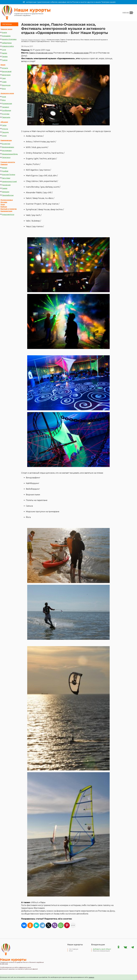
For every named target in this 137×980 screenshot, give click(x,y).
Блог (44, 40)
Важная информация (101, 951)
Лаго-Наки (6, 178)
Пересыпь (6, 117)
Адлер (4, 53)
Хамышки (6, 192)
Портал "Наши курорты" (31, 40)
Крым (3, 65)
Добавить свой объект (102, 949)
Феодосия (6, 85)
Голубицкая (6, 110)
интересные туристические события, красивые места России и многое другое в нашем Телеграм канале (69, 2)
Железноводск (8, 147)
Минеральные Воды (10, 154)
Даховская (6, 185)
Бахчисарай (7, 71)
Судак (4, 82)
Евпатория (6, 75)
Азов (4, 97)
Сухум (4, 136)
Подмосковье (7, 200)
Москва (4, 202)
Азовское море (7, 93)
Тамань (5, 56)
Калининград (6, 211)
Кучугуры (6, 114)
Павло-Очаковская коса (40, 53)
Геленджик (6, 36)
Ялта (4, 89)
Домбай (5, 171)
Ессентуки (6, 144)
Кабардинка (7, 43)
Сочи (4, 50)
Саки (4, 78)
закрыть (91, 977)
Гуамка (5, 188)
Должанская (7, 103)
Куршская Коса (8, 214)
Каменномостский (9, 181)
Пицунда (5, 132)
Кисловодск (7, 150)
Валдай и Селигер (9, 209)
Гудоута (5, 129)
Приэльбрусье (8, 195)
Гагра (4, 125)
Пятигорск (6, 157)
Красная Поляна (8, 175)
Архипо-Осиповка (9, 39)
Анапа (4, 32)
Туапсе (5, 60)
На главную (74, 949)
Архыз (4, 168)
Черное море (6, 29)
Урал (3, 204)
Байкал (4, 207)
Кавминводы (6, 140)
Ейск (4, 100)
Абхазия (4, 122)
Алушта (5, 68)
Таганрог (5, 107)
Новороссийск (8, 46)
